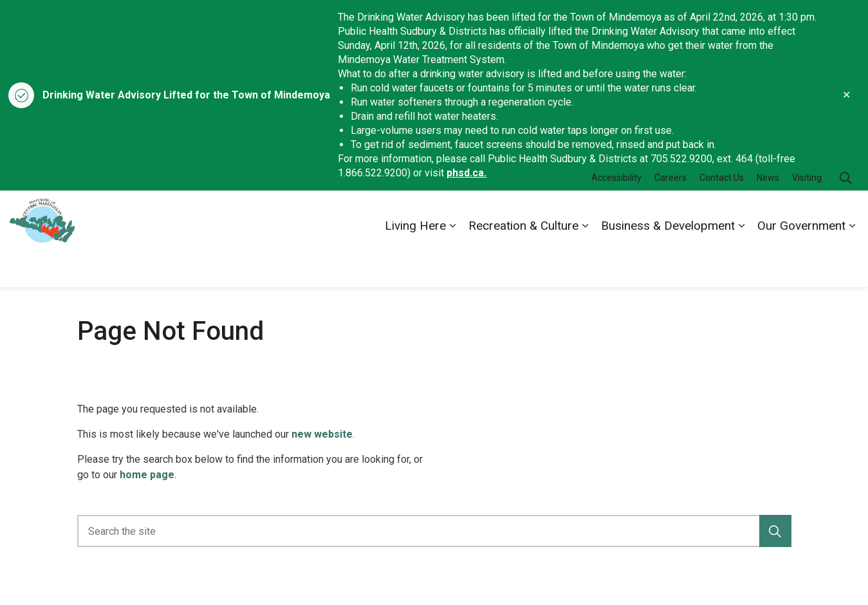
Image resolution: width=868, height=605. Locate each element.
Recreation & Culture (523, 262)
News (768, 214)
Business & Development (668, 262)
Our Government (801, 262)
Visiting (807, 214)
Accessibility (616, 214)
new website (322, 434)
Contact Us (722, 214)
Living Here (415, 262)
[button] (775, 531)
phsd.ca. (466, 173)
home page (147, 475)
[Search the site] (434, 531)
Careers (670, 214)
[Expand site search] (845, 215)
